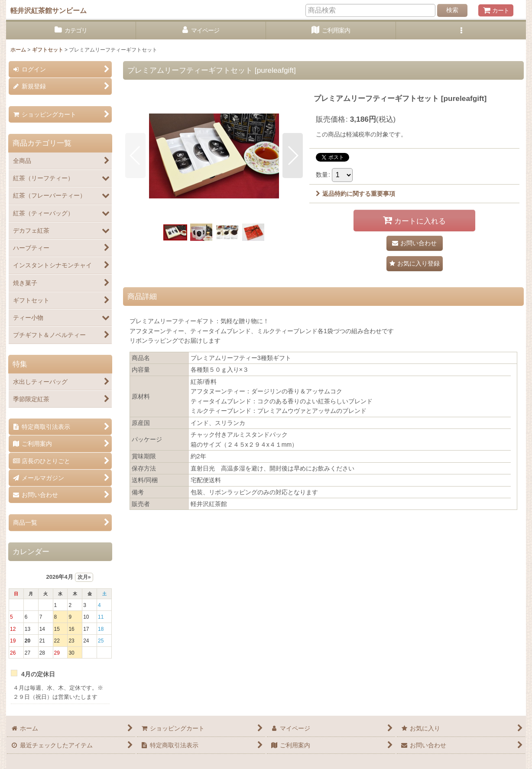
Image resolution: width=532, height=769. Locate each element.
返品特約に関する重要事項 (355, 194)
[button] (461, 31)
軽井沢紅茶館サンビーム (49, 10)
